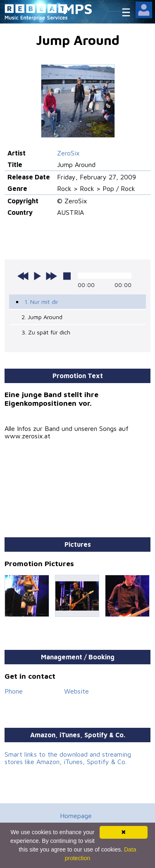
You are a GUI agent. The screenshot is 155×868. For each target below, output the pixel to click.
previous (23, 276)
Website (76, 691)
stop (67, 276)
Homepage (76, 816)
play (37, 276)
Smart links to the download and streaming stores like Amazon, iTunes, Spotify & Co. (68, 758)
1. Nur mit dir (41, 302)
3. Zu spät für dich (46, 332)
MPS (78, 8)
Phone (14, 691)
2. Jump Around (42, 317)
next (51, 276)
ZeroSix (68, 153)
